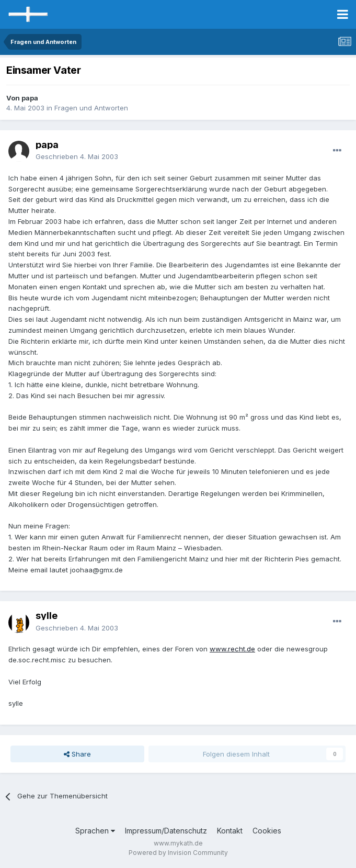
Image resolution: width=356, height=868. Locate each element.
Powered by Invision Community (178, 853)
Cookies (267, 831)
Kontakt (230, 831)
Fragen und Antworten (91, 108)
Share (77, 754)
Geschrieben (77, 156)
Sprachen (95, 831)
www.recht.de (232, 649)
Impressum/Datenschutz (166, 831)
